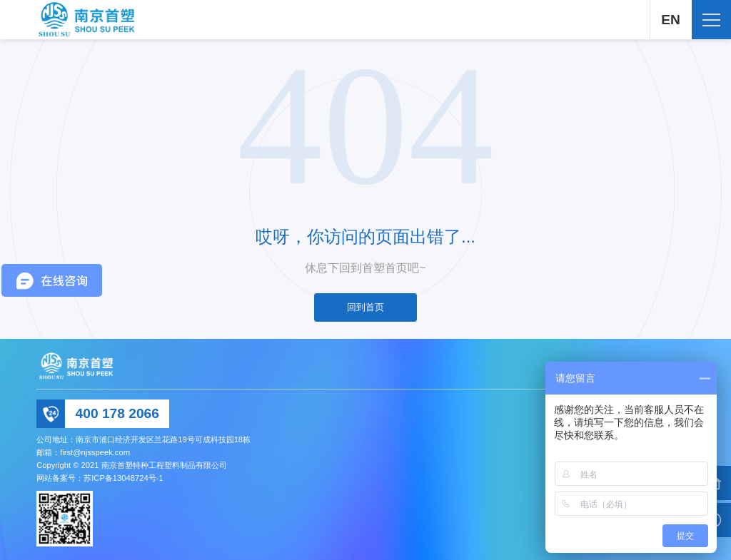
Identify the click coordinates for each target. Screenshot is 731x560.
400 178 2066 (117, 413)
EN (670, 20)
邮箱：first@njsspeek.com (83, 452)
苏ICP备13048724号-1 (123, 478)
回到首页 (365, 307)
